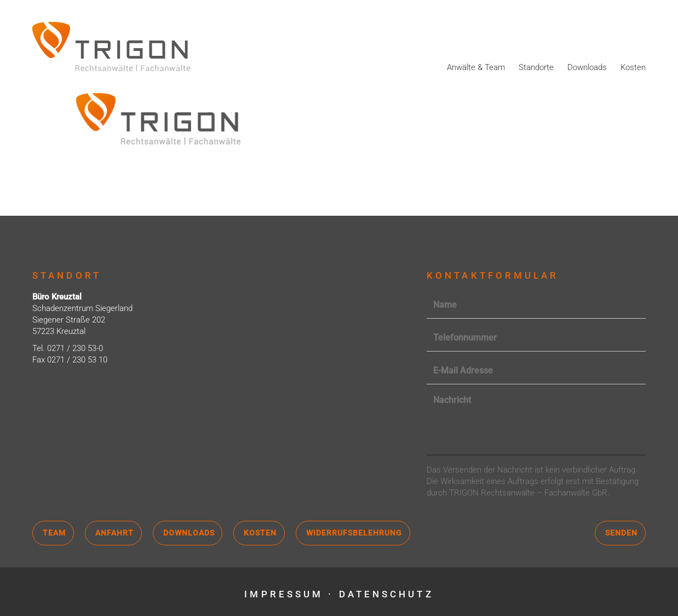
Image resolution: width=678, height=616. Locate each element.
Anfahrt (114, 533)
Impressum (284, 594)
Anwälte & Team (476, 67)
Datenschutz (386, 594)
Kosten (633, 67)
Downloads (587, 67)
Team (54, 533)
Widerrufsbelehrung (354, 533)
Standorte (536, 67)
